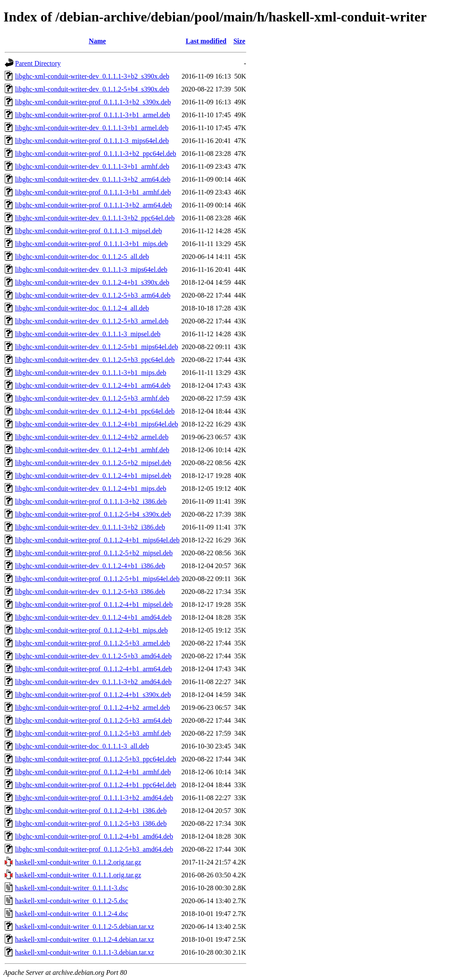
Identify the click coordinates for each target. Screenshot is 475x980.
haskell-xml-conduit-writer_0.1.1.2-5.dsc (72, 901)
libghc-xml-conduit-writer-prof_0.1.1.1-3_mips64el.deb (92, 141)
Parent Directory (38, 63)
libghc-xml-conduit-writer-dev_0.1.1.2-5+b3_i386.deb (90, 592)
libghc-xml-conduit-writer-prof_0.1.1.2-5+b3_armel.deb (93, 643)
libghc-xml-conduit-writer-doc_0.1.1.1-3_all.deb (82, 746)
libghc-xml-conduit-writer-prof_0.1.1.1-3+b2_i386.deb (91, 501)
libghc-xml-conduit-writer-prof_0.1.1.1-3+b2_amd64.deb (94, 798)
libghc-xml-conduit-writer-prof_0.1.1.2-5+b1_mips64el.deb (97, 579)
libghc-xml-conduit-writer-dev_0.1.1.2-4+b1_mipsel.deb (93, 476)
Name (97, 41)
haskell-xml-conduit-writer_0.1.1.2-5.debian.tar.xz (84, 927)
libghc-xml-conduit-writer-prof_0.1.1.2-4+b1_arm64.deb (93, 669)
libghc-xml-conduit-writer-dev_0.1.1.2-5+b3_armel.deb (92, 321)
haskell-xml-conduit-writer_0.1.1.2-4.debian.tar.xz (84, 939)
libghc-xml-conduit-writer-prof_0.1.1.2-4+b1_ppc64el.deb (96, 785)
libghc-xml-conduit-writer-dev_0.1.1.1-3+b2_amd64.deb (93, 682)
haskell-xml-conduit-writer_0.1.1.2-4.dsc (72, 914)
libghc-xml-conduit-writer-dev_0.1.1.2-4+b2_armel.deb (92, 437)
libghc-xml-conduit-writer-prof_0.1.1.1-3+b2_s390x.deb (93, 102)
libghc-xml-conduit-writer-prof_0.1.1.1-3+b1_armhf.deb (93, 192)
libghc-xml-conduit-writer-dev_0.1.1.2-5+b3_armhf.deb (92, 398)
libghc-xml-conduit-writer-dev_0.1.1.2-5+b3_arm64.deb (93, 295)
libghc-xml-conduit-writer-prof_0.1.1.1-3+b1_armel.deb (93, 115)
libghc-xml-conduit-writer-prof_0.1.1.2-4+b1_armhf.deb (93, 772)
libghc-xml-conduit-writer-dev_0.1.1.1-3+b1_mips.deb (91, 373)
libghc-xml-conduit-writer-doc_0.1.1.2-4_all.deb (82, 308)
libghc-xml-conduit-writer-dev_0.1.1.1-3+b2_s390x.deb (92, 76)
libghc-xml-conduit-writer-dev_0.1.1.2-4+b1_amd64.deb (93, 617)
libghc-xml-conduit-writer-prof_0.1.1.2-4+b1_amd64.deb (94, 836)
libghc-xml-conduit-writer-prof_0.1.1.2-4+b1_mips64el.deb (97, 540)
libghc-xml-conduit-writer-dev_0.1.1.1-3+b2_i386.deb (90, 527)
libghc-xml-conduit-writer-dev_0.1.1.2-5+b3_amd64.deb (93, 656)
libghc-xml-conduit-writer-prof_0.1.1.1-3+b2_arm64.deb (93, 205)
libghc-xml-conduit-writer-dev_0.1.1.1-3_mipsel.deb (88, 334)
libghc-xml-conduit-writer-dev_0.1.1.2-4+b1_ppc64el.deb (95, 411)
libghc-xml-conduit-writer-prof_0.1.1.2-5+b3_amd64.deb (94, 849)
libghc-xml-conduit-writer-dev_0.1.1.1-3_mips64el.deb (91, 269)
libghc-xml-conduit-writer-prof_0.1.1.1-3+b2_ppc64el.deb (96, 154)
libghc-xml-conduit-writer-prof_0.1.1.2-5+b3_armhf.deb (93, 733)
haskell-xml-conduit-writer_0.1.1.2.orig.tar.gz (78, 862)
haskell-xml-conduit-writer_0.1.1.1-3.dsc (72, 888)
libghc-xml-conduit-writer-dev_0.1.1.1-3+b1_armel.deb (92, 128)
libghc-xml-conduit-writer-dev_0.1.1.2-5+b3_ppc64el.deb (95, 360)
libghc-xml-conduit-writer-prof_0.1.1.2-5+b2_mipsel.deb (94, 553)
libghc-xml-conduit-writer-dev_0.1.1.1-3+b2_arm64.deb (93, 179)
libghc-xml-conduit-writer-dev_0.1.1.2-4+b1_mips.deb (91, 488)
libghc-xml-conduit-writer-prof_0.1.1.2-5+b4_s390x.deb (93, 514)
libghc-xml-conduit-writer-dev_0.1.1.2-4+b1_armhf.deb (92, 450)
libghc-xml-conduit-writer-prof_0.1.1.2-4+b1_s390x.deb (93, 695)
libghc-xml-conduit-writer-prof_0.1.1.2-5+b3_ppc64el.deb (96, 759)
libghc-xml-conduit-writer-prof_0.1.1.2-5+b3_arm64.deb (93, 720)
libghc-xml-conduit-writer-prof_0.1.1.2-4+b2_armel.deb (93, 708)
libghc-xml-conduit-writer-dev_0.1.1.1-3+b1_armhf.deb (92, 166)
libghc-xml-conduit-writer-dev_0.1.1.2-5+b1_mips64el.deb (97, 347)
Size (239, 41)
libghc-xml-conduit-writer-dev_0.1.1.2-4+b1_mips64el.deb (97, 424)
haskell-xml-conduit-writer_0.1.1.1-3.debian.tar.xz (84, 952)
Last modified (206, 41)
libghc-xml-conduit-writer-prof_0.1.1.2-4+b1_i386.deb (91, 811)
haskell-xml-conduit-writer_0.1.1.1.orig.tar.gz (78, 875)
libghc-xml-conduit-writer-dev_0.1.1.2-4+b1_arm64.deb (93, 385)
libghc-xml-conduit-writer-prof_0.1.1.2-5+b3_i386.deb (91, 823)
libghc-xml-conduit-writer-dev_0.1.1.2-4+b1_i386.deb (90, 566)
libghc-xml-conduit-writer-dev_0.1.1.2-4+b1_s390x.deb (92, 282)
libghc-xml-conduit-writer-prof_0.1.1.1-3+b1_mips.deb (91, 244)
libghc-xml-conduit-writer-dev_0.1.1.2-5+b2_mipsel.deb (93, 463)
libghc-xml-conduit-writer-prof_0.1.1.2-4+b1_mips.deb (91, 630)
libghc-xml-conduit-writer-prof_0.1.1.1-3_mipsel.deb (89, 231)
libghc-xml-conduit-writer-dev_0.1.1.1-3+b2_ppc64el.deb (95, 218)
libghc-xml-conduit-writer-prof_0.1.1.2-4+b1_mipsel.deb (94, 604)
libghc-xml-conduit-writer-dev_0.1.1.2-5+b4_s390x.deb (92, 89)
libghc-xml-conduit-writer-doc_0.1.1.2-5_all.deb (82, 257)
